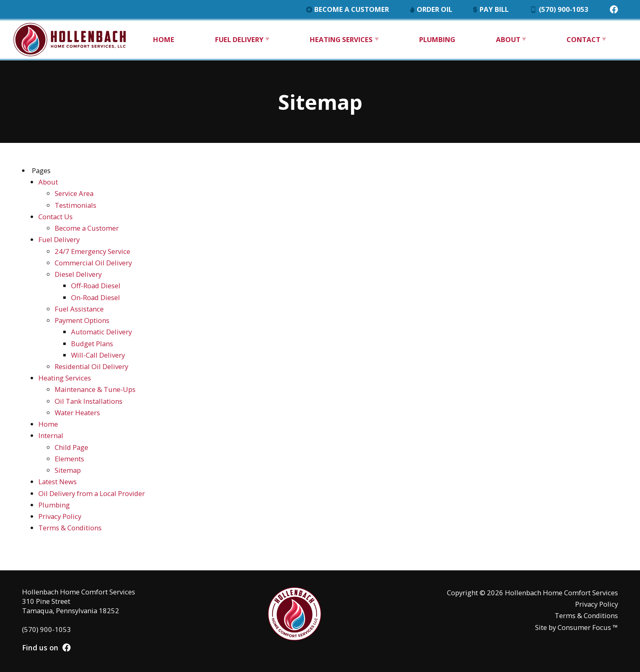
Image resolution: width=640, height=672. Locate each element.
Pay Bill (491, 9)
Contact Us (56, 217)
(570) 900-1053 (559, 9)
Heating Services (341, 39)
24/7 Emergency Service (92, 251)
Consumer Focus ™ (588, 627)
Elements (69, 459)
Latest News (58, 482)
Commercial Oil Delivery (93, 263)
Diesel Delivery (78, 274)
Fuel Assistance (79, 309)
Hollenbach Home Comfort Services (561, 593)
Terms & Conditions (70, 528)
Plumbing (437, 39)
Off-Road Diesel (96, 286)
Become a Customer (348, 9)
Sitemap (68, 470)
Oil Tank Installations (89, 401)
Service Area (74, 193)
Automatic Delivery (101, 332)
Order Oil (431, 9)
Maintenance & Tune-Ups (95, 389)
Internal (51, 435)
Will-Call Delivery (98, 355)
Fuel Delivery (239, 39)
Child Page (71, 447)
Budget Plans (92, 344)
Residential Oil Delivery (91, 366)
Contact (583, 39)
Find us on (46, 648)
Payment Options (82, 320)
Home (164, 39)
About (508, 39)
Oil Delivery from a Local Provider (92, 493)
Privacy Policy (60, 516)
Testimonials (76, 205)
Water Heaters (77, 413)
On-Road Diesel (96, 297)
